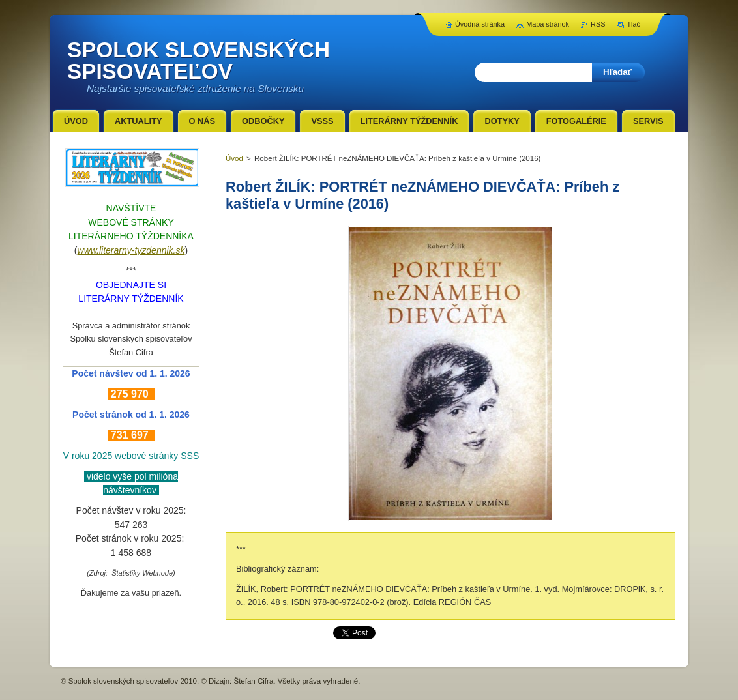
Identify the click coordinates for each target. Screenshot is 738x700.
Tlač (633, 24)
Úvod (234, 158)
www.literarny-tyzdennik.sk (131, 250)
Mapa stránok (548, 24)
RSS (598, 24)
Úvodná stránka (480, 24)
